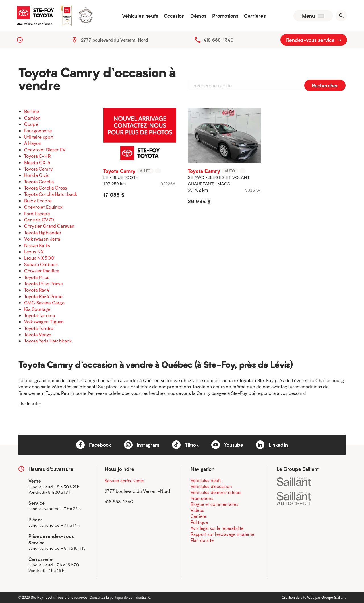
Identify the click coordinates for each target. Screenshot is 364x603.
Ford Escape (37, 213)
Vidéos (197, 510)
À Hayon (33, 143)
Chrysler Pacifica (42, 271)
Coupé (31, 124)
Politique (199, 522)
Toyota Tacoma (40, 315)
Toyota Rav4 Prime (44, 296)
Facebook (94, 445)
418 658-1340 (218, 40)
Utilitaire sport (39, 137)
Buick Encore (38, 201)
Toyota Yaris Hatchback (48, 341)
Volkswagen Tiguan (44, 322)
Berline (32, 111)
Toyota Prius (37, 277)
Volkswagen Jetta (42, 239)
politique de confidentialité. (131, 598)
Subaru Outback (41, 264)
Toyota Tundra (39, 328)
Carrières (255, 16)
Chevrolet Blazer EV (45, 150)
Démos (198, 16)
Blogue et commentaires (214, 504)
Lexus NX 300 (39, 258)
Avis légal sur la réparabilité (217, 528)
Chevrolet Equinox (44, 207)
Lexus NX (34, 252)
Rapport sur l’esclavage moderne (223, 534)
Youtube (227, 445)
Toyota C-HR (37, 156)
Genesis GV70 (39, 220)
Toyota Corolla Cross (45, 188)
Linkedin (272, 445)
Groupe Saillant (333, 598)
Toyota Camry (38, 169)
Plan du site (202, 540)
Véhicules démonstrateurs (216, 492)
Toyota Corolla (39, 181)
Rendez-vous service (314, 40)
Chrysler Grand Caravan (49, 226)
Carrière (198, 516)
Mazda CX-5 (37, 162)
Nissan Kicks (37, 245)
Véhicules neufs (140, 16)
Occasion (174, 16)
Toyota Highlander (43, 232)
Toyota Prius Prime (44, 283)
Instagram (142, 445)
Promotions (225, 16)
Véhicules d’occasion (211, 486)
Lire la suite (30, 404)
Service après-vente (125, 481)
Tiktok (185, 445)
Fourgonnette (38, 131)
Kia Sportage (37, 309)
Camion (32, 118)
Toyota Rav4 (37, 290)
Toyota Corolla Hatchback (51, 194)
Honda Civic (37, 175)
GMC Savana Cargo (44, 302)
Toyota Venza (38, 334)
